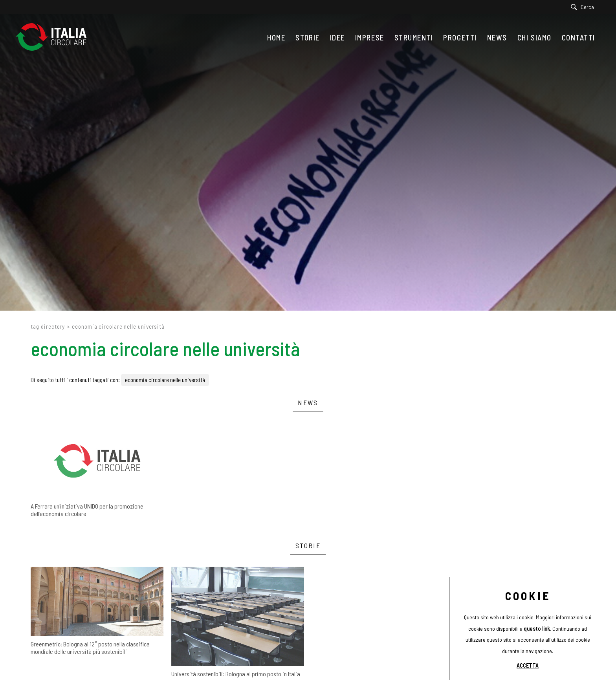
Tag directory (48, 326)
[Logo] (55, 38)
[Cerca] (584, 7)
